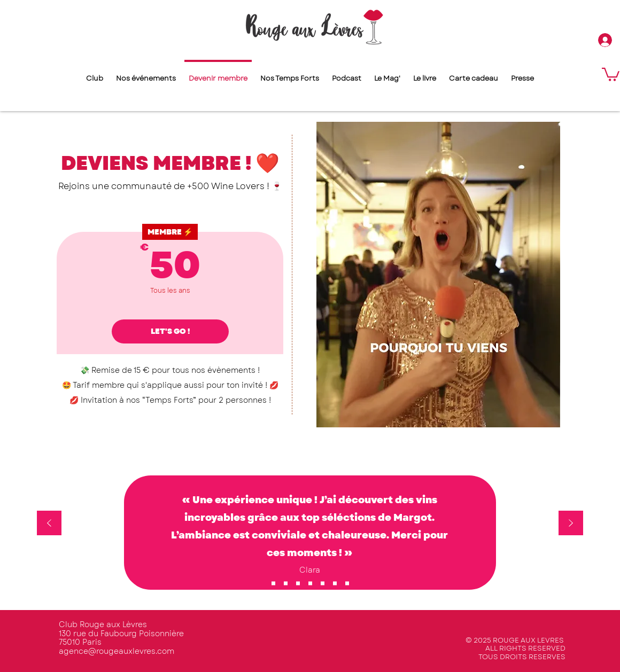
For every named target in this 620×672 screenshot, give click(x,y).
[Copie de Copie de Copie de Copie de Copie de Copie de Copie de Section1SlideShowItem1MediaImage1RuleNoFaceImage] (323, 583)
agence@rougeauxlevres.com (117, 651)
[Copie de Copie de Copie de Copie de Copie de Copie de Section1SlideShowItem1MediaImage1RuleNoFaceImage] (347, 583)
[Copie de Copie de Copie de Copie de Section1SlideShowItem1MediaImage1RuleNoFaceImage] (335, 583)
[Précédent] (49, 524)
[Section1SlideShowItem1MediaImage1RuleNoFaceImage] (273, 583)
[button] (611, 74)
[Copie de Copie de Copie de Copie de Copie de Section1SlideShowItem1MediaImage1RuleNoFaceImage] (298, 583)
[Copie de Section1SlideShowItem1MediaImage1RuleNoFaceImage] (286, 583)
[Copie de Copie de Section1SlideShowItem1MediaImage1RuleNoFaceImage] (310, 583)
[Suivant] (571, 524)
